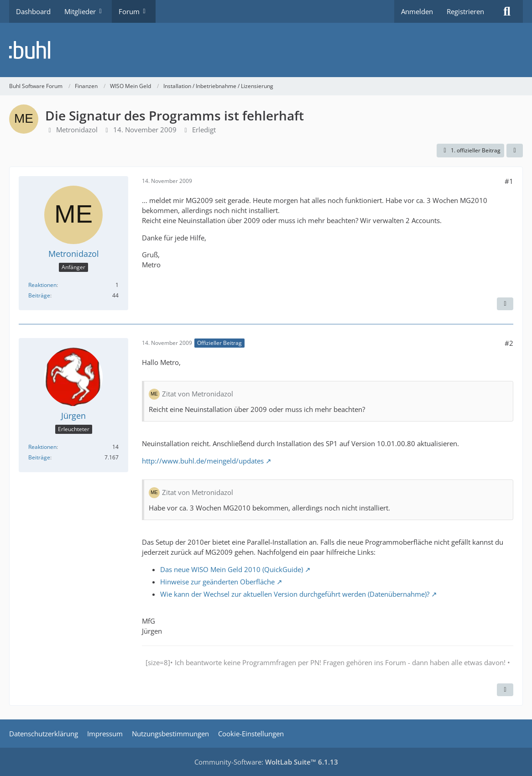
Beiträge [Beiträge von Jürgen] (39, 457)
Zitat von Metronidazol (198, 394)
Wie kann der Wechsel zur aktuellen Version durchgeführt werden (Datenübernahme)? (295, 594)
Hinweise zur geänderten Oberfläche (217, 582)
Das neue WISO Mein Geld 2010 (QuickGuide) (232, 569)
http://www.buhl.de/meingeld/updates (203, 461)
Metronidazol (77, 130)
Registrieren (465, 11)
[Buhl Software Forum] (266, 50)
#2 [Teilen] (509, 343)
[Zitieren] (505, 304)
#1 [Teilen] (509, 181)
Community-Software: (266, 762)
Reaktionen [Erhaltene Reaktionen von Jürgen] (42, 447)
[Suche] (507, 11)
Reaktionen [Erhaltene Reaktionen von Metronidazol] (42, 285)
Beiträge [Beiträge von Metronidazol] (39, 295)
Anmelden (417, 11)
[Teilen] (515, 151)
